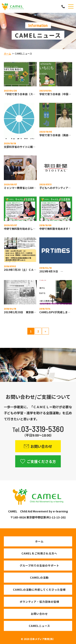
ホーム (7, 53)
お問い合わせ (39, 614)
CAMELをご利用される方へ (39, 553)
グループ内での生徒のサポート (39, 565)
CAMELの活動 (39, 578)
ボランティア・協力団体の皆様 (39, 602)
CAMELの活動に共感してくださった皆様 (39, 590)
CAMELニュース (39, 626)
